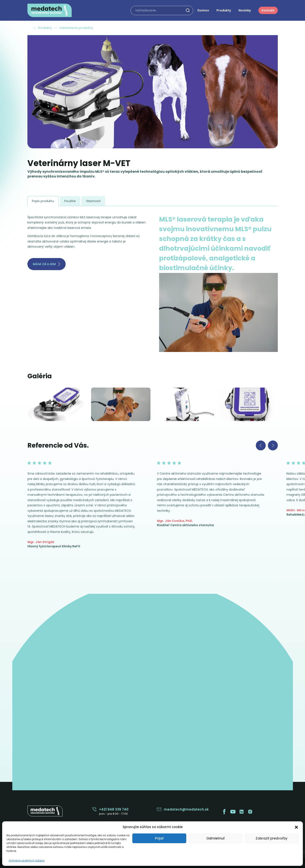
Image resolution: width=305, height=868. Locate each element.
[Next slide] (273, 445)
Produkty (45, 28)
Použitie (70, 201)
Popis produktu (43, 201)
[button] (296, 827)
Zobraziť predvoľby (272, 838)
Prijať (159, 838)
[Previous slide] (261, 445)
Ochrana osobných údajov (27, 861)
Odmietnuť (216, 838)
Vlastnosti (93, 201)
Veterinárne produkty (76, 28)
